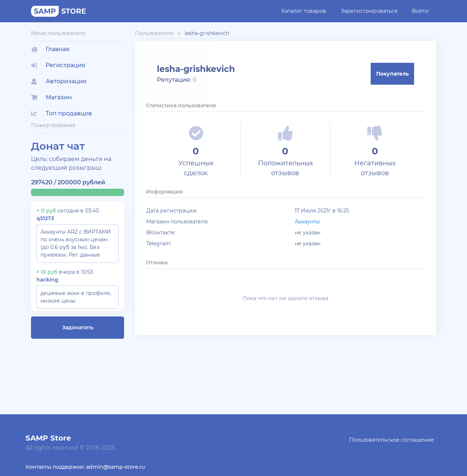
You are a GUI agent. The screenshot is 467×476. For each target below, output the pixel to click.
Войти (420, 11)
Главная (50, 49)
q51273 (45, 218)
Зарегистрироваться (369, 11)
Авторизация (59, 81)
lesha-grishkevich (207, 33)
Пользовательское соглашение (392, 440)
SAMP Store (48, 438)
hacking (47, 280)
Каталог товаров (304, 11)
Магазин (51, 97)
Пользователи (154, 33)
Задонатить (78, 327)
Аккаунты (307, 222)
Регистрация (58, 65)
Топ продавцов (61, 113)
